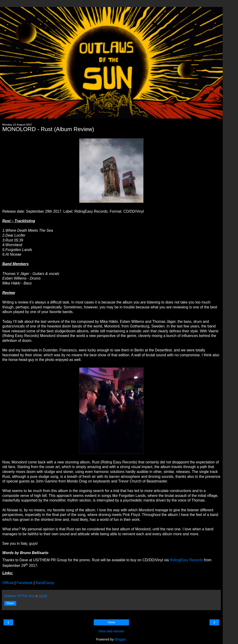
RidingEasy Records (186, 560)
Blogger (120, 639)
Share (10, 603)
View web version (111, 631)
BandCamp (45, 583)
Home (111, 622)
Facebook (25, 583)
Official (8, 583)
